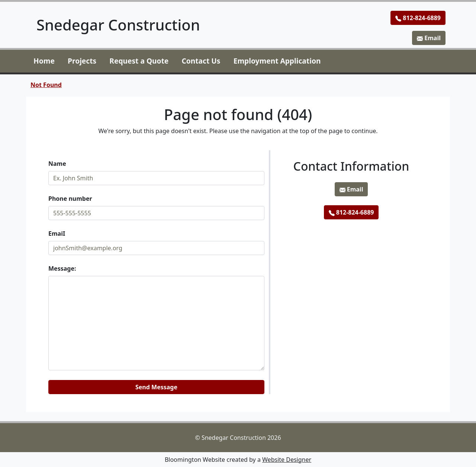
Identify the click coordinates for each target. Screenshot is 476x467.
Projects (82, 61)
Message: (62, 268)
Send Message (156, 387)
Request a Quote (139, 61)
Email (429, 38)
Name (57, 164)
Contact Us (201, 61)
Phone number (70, 199)
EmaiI (57, 233)
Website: (49, 377)
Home (44, 61)
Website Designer (287, 460)
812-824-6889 (418, 18)
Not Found (46, 85)
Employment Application (277, 61)
